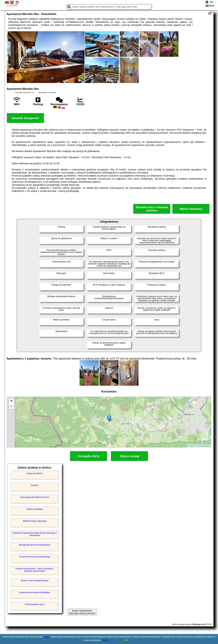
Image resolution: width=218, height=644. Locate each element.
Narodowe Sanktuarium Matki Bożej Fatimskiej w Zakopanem (35, 534)
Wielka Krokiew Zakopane (35, 521)
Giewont (35, 485)
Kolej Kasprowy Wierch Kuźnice (35, 497)
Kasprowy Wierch (35, 473)
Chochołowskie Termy (35, 604)
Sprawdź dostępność (25, 118)
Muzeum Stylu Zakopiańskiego (35, 581)
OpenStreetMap (204, 446)
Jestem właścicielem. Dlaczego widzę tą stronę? (82, 612)
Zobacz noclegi (129, 456)
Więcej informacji (191, 209)
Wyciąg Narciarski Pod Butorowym (35, 545)
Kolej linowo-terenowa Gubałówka (35, 592)
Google (47, 637)
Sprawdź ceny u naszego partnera (152, 209)
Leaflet (191, 446)
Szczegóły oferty (89, 456)
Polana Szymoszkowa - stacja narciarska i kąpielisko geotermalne (35, 570)
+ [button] (11, 401)
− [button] (11, 406)
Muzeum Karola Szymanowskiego (35, 557)
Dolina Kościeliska (35, 509)
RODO (106, 640)
